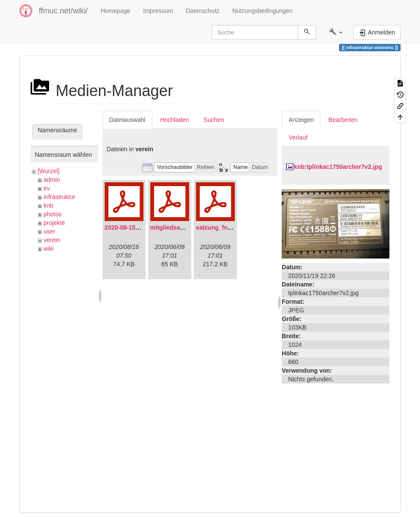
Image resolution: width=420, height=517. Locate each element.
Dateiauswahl (128, 120)
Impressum (158, 11)
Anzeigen (301, 120)
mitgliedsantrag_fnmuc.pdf (189, 227)
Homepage (116, 11)
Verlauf (298, 137)
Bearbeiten (343, 120)
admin (52, 180)
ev (47, 188)
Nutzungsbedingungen (262, 11)
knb (48, 206)
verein (52, 240)
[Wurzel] (48, 171)
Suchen (214, 120)
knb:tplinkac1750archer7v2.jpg (338, 167)
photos (53, 214)
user (49, 231)
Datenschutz (202, 11)
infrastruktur (59, 197)
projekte (54, 223)
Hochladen (175, 120)
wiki (48, 249)
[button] (336, 32)
